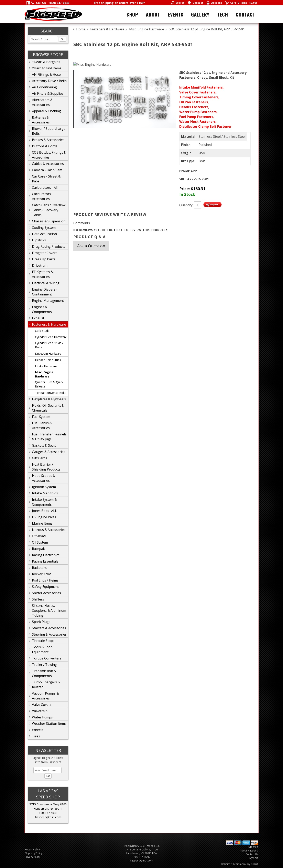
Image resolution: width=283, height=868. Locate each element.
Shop (132, 14)
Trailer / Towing (44, 665)
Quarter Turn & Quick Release (49, 384)
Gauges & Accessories (49, 452)
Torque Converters (47, 658)
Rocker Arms (42, 574)
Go (63, 39)
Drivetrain (40, 265)
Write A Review (130, 214)
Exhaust (38, 318)
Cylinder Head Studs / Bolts (49, 345)
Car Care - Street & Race (46, 179)
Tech (223, 14)
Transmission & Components (44, 673)
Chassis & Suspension (49, 221)
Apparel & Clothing (46, 111)
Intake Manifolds (45, 493)
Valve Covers (42, 705)
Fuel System (41, 417)
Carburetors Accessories (41, 196)
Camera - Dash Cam (47, 170)
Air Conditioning (44, 87)
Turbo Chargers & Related (46, 685)
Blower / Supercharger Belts (49, 131)
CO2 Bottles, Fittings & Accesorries (49, 155)
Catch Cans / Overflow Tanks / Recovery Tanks (49, 210)
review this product (148, 230)
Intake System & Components (44, 502)
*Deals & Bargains (46, 62)
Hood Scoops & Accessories (44, 478)
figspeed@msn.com (48, 817)
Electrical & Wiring (46, 283)
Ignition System (44, 487)
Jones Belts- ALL (44, 511)
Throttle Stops (43, 641)
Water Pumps (42, 717)
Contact (246, 14)
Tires (36, 736)
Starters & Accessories (49, 628)
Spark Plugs (41, 622)
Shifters (38, 599)
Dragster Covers (45, 253)
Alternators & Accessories (42, 102)
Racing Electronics (46, 555)
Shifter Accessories (46, 593)
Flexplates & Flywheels (49, 399)
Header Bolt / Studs (48, 360)
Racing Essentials (45, 561)
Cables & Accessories (48, 164)
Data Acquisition (44, 234)
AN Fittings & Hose (46, 74)
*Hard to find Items (47, 68)
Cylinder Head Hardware (51, 337)
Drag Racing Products (49, 246)
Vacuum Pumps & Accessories (45, 696)
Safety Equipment (45, 587)
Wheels (38, 730)
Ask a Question (91, 246)
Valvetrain (40, 711)
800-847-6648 (48, 813)
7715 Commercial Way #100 (48, 804)
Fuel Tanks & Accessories (42, 425)
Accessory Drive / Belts (49, 81)
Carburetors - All (45, 188)
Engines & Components (42, 309)
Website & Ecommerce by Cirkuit (239, 864)
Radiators (39, 568)
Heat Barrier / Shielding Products (46, 467)
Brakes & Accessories (48, 140)
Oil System (40, 542)
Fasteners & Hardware (49, 324)
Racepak (38, 549)
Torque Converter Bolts (51, 393)
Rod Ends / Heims (45, 580)
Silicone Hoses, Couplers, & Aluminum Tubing (49, 610)
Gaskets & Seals (44, 445)
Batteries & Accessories (41, 120)
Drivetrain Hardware (48, 354)
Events (176, 14)
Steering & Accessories (49, 634)
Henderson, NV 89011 (48, 809)
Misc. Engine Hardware (44, 374)
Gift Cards (40, 458)
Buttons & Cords (45, 146)
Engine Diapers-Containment (44, 292)
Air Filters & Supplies (48, 93)
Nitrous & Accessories (49, 530)
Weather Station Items (49, 724)
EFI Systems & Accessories (42, 274)
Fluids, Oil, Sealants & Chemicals (48, 408)
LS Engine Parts (44, 517)
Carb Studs (42, 331)
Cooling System (44, 228)
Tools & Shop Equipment (42, 649)
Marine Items (42, 523)
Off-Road (39, 536)
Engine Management (48, 301)
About (153, 14)
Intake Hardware (46, 366)
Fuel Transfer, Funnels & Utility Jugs (49, 437)
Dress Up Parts (44, 259)
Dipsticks (39, 240)
